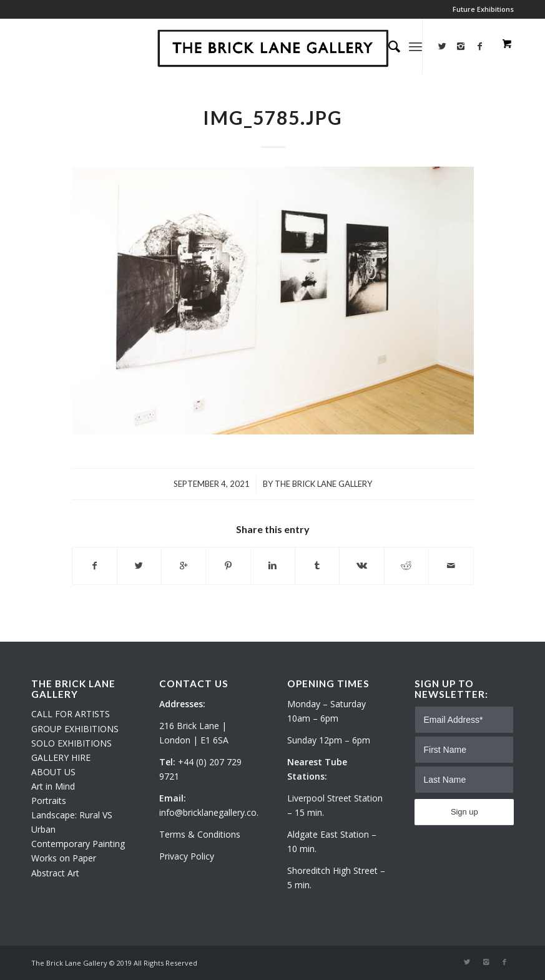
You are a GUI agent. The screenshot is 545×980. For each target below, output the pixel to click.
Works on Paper (64, 858)
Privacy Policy (187, 856)
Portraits (49, 801)
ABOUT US (53, 772)
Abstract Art (55, 873)
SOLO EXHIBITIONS (71, 743)
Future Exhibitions (483, 9)
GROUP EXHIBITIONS (75, 729)
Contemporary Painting (78, 844)
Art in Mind (53, 786)
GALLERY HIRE (61, 757)
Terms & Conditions (200, 834)
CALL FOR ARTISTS (71, 714)
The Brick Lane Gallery (323, 484)
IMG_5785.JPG (273, 117)
